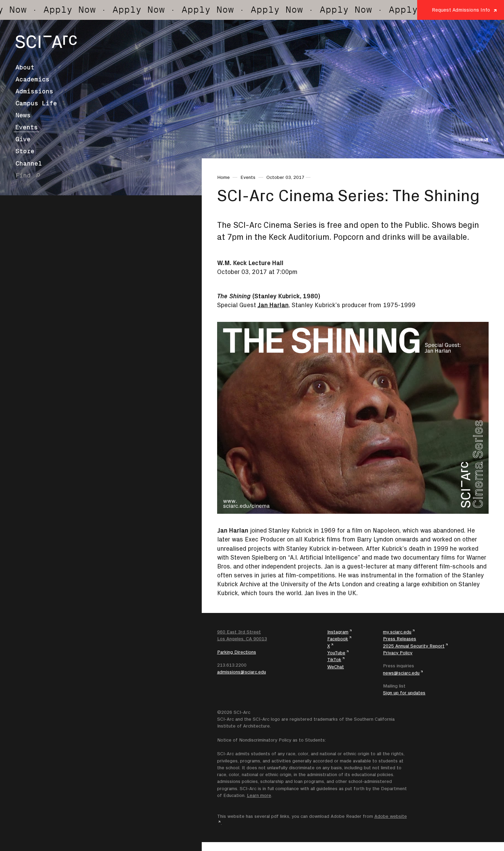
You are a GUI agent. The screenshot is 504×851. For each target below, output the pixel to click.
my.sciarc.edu (397, 632)
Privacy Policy (398, 653)
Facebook (338, 639)
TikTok (334, 659)
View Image (471, 139)
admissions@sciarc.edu (242, 672)
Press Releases (400, 639)
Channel (29, 163)
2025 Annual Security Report (414, 646)
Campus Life (36, 103)
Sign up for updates (404, 693)
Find (23, 175)
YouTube (336, 653)
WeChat (336, 667)
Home (223, 177)
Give (23, 139)
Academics (32, 79)
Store (25, 151)
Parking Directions (237, 652)
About (25, 67)
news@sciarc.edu (401, 673)
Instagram (338, 632)
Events (26, 127)
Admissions (34, 91)
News (23, 115)
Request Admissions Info (461, 10)
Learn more (259, 795)
